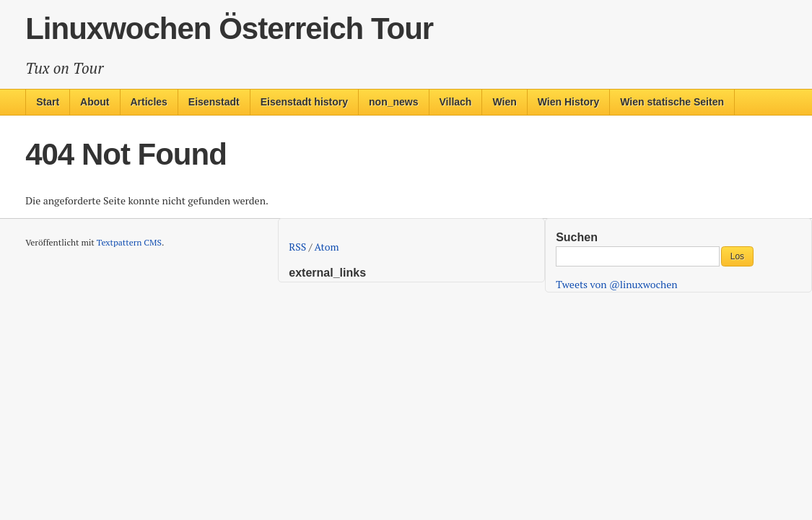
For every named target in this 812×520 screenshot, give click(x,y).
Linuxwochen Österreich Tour (229, 29)
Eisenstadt (214, 102)
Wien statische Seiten (672, 102)
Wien (504, 102)
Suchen (577, 237)
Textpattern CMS (129, 242)
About (95, 102)
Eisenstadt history (304, 102)
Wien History (568, 102)
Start (48, 102)
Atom (327, 247)
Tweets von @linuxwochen (617, 284)
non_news (393, 102)
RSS (297, 247)
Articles (149, 102)
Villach (456, 102)
